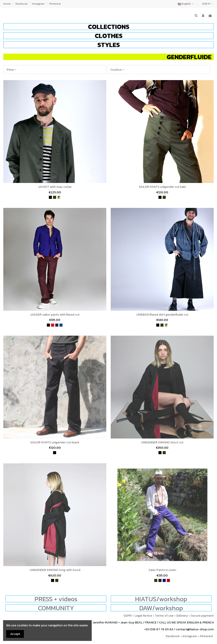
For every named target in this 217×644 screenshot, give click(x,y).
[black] (50, 197)
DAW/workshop (161, 608)
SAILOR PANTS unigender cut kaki (162, 187)
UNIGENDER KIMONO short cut (162, 442)
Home (7, 4)
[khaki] (55, 197)
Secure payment (202, 616)
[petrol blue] (61, 325)
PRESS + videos (56, 599)
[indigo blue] (164, 580)
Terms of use (164, 616)
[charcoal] (160, 580)
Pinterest (55, 4)
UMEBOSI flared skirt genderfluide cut (162, 315)
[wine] (168, 580)
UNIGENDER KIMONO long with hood (55, 570)
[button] (108, 27)
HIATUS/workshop (161, 599)
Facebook (22, 4)
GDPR (128, 616)
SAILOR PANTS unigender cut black (55, 442)
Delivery (182, 616)
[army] (59, 197)
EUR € (207, 4)
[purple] (57, 325)
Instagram (39, 4)
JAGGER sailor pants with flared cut (55, 315)
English (186, 4)
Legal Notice (143, 616)
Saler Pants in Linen (162, 570)
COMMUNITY (56, 608)
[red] (53, 325)
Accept (15, 634)
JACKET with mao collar (55, 187)
